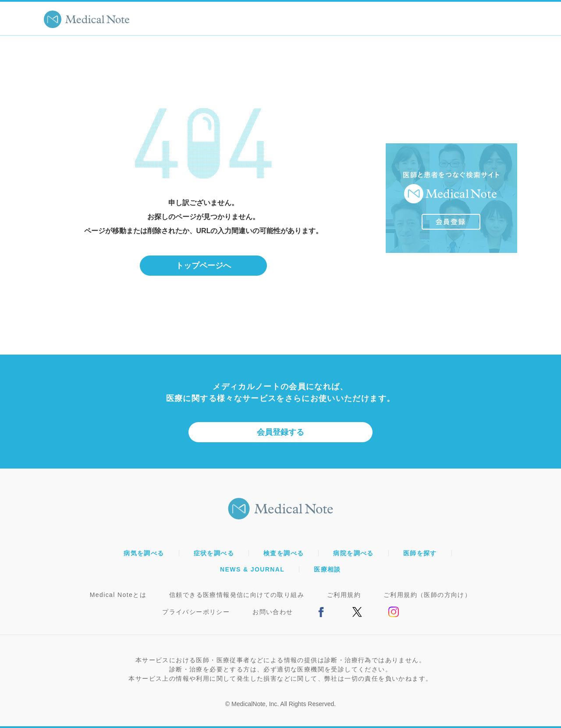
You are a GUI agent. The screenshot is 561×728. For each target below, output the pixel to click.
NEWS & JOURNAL (252, 569)
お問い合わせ (273, 612)
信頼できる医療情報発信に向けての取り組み (237, 595)
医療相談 (327, 569)
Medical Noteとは (118, 595)
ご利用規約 (344, 595)
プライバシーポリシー (196, 612)
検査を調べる (284, 553)
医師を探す (420, 553)
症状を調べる (214, 553)
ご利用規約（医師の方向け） (427, 595)
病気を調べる (144, 553)
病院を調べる (353, 553)
